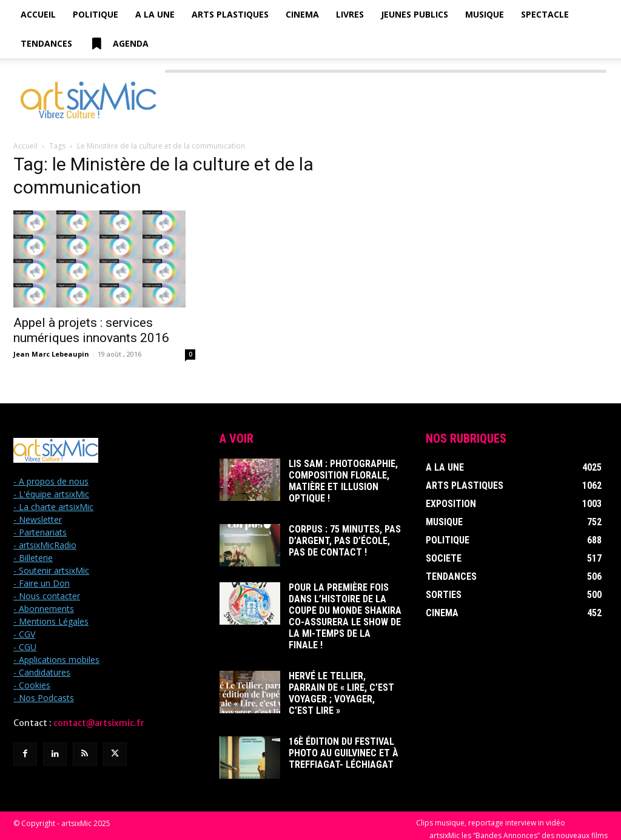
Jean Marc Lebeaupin (51, 354)
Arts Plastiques (230, 14)
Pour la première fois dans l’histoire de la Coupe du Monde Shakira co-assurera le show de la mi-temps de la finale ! (344, 602)
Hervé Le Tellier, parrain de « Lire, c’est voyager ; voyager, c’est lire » (342, 665)
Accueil (38, 14)
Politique (96, 14)
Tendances (46, 43)
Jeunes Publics (415, 14)
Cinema (302, 14)
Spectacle (545, 14)
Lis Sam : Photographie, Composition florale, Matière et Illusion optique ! (343, 475)
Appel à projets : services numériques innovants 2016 (91, 330)
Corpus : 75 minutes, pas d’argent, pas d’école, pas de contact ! (340, 533)
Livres (350, 14)
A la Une (155, 14)
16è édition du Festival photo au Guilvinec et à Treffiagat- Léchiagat (343, 724)
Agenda (119, 44)
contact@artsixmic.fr (99, 723)
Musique (485, 14)
